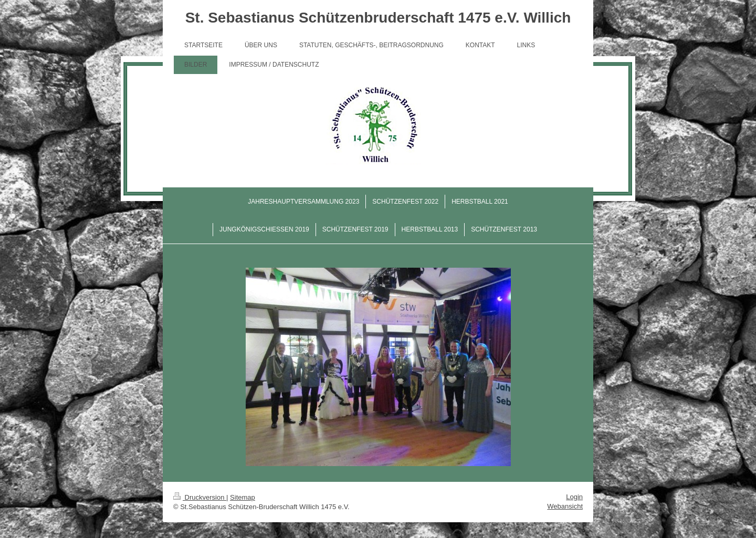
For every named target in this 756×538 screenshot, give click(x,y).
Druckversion (200, 497)
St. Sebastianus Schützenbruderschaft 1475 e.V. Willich (378, 18)
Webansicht (565, 506)
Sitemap (243, 497)
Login (574, 497)
